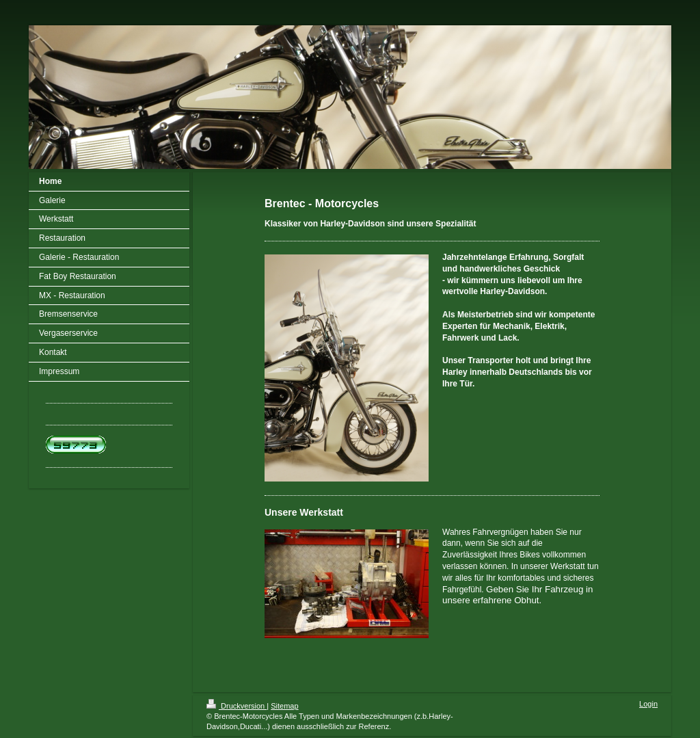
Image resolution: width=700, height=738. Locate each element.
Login (648, 704)
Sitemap (284, 706)
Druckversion (237, 706)
